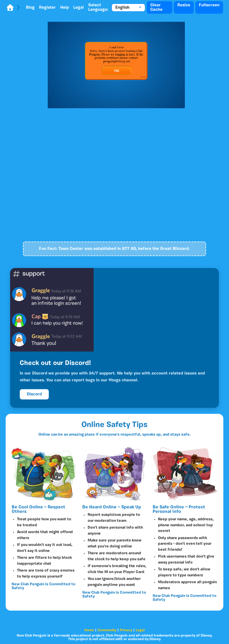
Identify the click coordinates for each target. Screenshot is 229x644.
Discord (34, 394)
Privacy (126, 630)
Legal (79, 8)
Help (65, 8)
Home (89, 630)
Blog (30, 8)
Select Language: (98, 7)
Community (107, 630)
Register (47, 8)
